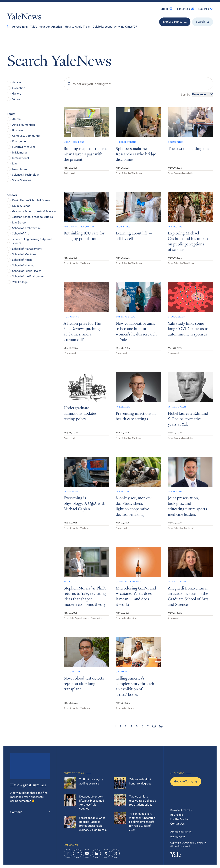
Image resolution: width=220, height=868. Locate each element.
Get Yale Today (186, 781)
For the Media (179, 819)
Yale (176, 856)
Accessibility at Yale (181, 832)
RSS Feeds (177, 815)
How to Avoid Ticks (77, 26)
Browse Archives (181, 810)
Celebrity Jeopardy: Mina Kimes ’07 (115, 26)
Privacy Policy (178, 837)
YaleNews (24, 17)
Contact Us (177, 823)
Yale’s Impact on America (46, 26)
